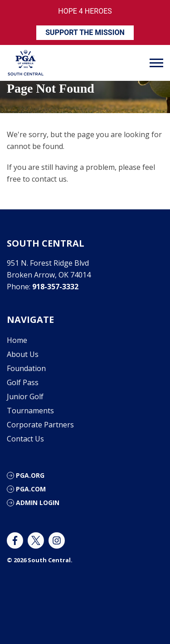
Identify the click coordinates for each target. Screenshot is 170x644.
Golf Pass (23, 382)
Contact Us (25, 439)
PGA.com (31, 489)
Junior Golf (25, 396)
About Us (23, 354)
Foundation (26, 368)
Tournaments (30, 411)
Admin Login (38, 503)
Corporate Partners (40, 425)
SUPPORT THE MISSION (85, 32)
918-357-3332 (55, 287)
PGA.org (30, 475)
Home (17, 340)
